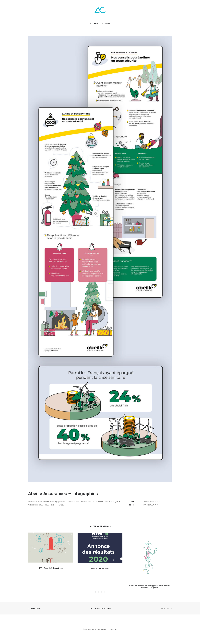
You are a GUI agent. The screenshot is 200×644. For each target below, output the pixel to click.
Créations (106, 23)
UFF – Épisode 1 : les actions (51, 578)
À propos (94, 23)
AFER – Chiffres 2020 (100, 580)
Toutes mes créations (100, 608)
